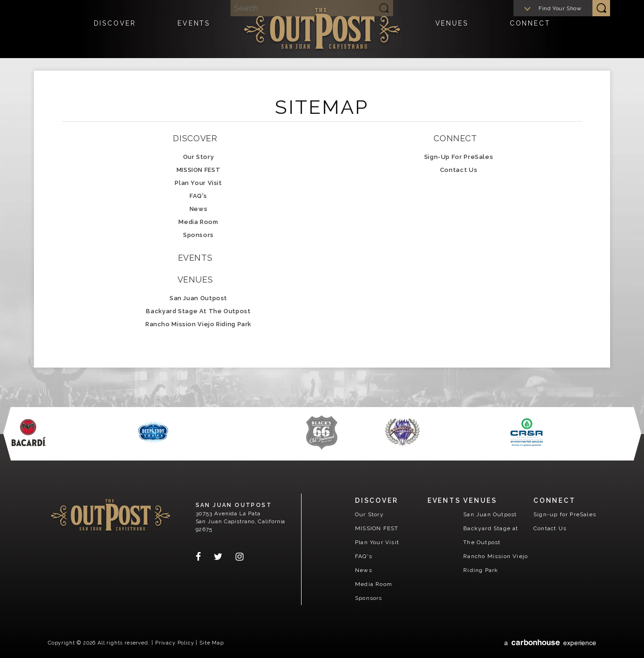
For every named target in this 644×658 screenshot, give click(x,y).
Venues (452, 30)
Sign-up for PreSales (459, 157)
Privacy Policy (175, 643)
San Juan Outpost (322, 28)
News (199, 209)
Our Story (199, 157)
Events (194, 30)
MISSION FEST (199, 170)
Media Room (198, 222)
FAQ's (198, 196)
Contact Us (459, 170)
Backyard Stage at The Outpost (198, 311)
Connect (530, 30)
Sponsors (198, 235)
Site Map (212, 643)
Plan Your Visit (198, 183)
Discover (115, 30)
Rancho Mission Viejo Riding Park (198, 324)
